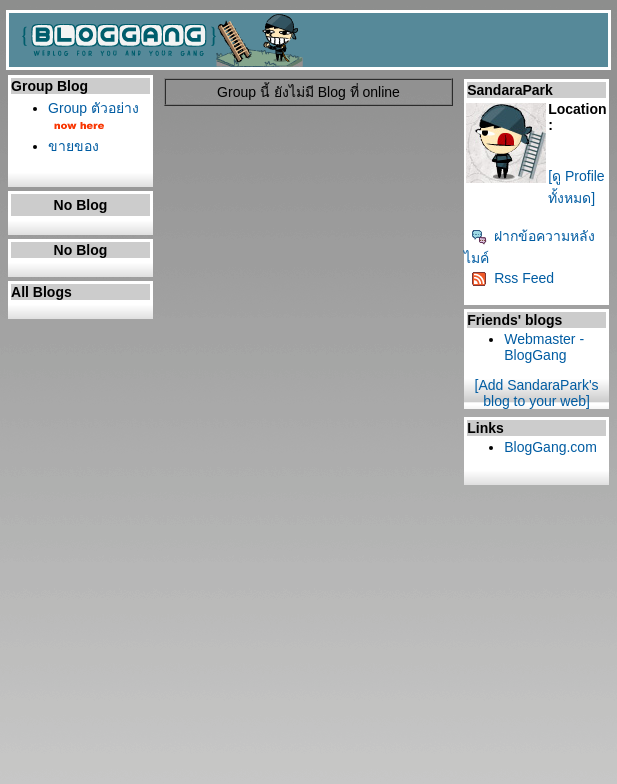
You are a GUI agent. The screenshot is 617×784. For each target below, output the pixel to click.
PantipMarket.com (124, 777)
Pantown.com (219, 777)
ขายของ (73, 146)
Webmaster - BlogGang (544, 347)
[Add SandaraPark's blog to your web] (537, 393)
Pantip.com (36, 777)
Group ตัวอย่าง (93, 108)
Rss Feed (512, 278)
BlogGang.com (550, 447)
